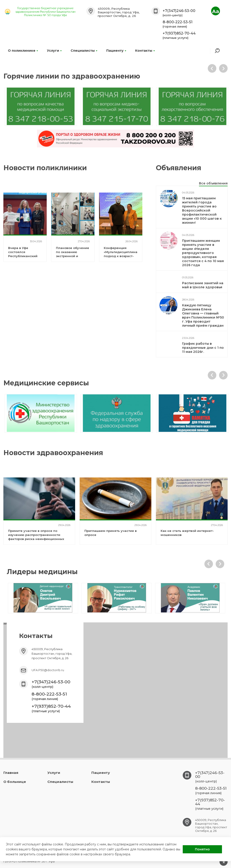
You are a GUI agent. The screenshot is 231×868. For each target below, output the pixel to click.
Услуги (54, 51)
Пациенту (116, 51)
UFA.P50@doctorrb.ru (48, 670)
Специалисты (84, 51)
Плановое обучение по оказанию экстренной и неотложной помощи (73, 256)
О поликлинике (23, 51)
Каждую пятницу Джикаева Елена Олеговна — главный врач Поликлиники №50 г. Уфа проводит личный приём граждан (203, 315)
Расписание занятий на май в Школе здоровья (203, 285)
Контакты (145, 51)
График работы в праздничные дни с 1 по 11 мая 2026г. (203, 348)
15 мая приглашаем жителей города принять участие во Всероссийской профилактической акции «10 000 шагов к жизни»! (202, 210)
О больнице (15, 782)
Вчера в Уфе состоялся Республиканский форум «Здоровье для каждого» (23, 256)
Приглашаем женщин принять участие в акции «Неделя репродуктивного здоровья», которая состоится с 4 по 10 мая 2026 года (203, 253)
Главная (11, 773)
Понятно (202, 849)
